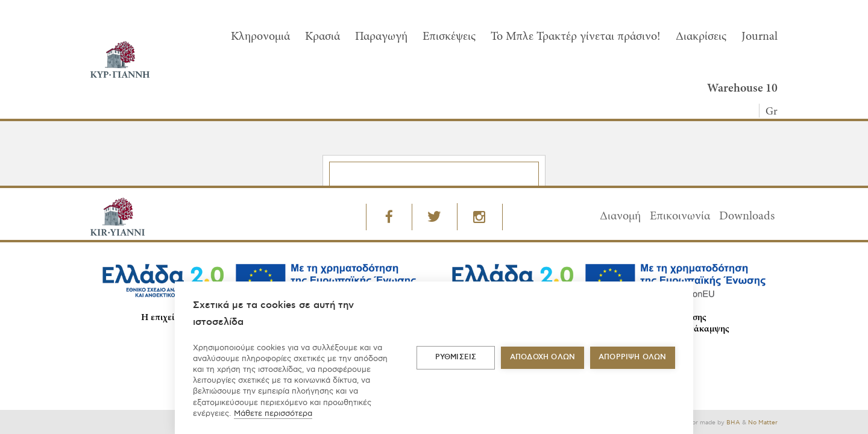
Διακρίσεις (701, 37)
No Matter (763, 423)
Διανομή (620, 216)
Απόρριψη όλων (633, 357)
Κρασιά (322, 37)
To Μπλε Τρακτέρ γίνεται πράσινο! (576, 37)
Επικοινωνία (680, 216)
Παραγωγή (381, 37)
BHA (733, 423)
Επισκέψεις (449, 37)
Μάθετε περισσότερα (273, 414)
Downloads (747, 216)
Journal (759, 37)
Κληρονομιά (260, 37)
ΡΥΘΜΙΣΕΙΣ (456, 357)
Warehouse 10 (742, 89)
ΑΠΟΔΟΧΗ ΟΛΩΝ (542, 357)
